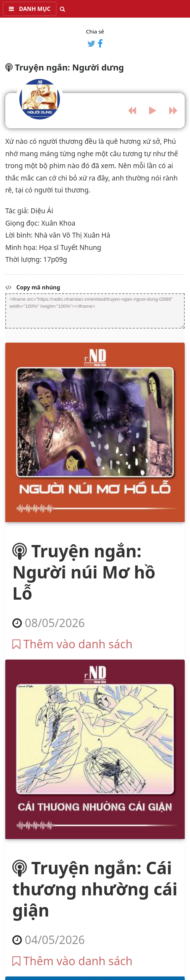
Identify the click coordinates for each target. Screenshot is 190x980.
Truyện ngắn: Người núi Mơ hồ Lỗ (84, 572)
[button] (30, 9)
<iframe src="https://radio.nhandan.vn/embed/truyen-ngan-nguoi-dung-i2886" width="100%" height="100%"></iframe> (95, 311)
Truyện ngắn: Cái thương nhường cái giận (95, 889)
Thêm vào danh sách (72, 644)
